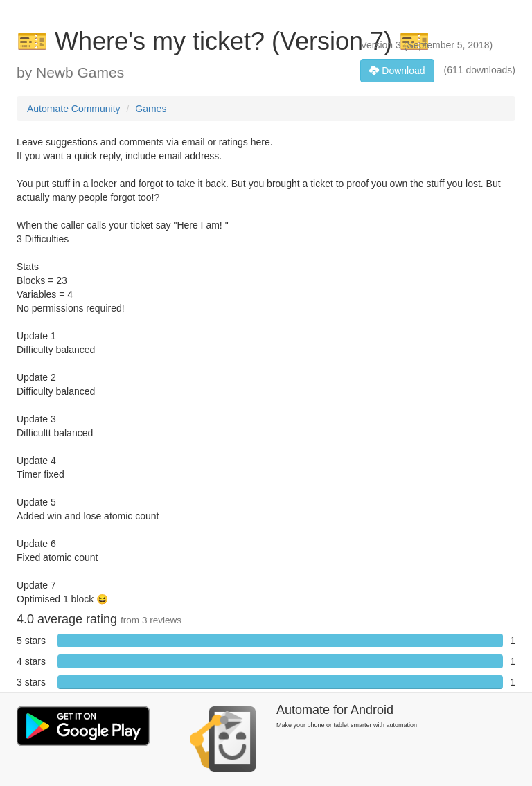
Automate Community (74, 109)
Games (151, 109)
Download (397, 71)
